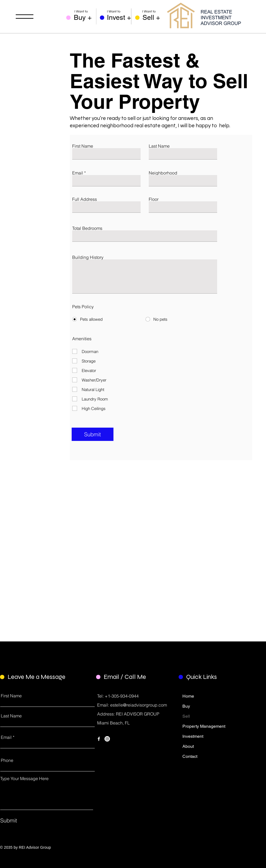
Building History (88, 257)
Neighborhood (163, 173)
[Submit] (93, 434)
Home (188, 696)
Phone (7, 760)
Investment (193, 736)
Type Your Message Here (24, 778)
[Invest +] (119, 18)
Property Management (199, 726)
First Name (83, 146)
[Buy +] (85, 18)
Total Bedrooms (87, 228)
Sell (186, 716)
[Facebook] (99, 739)
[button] (25, 17)
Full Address (85, 199)
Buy (186, 706)
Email (78, 173)
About (188, 746)
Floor (154, 199)
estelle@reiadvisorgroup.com (139, 705)
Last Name (159, 146)
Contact (190, 756)
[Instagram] (107, 739)
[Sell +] (154, 18)
